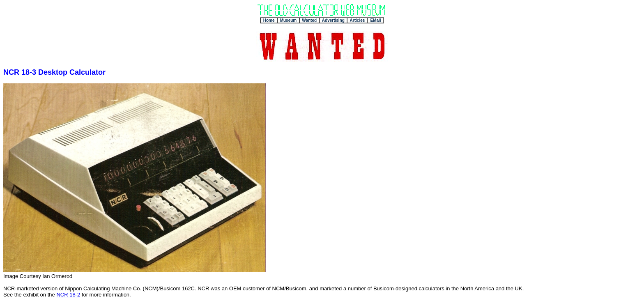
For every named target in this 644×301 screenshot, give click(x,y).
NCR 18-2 (68, 295)
